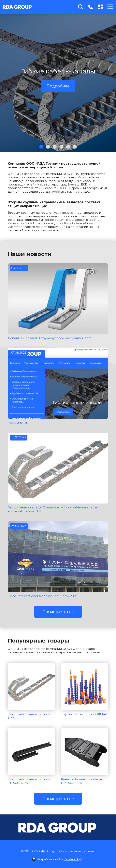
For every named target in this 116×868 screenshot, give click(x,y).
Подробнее (58, 86)
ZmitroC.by (73, 858)
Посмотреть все (58, 611)
